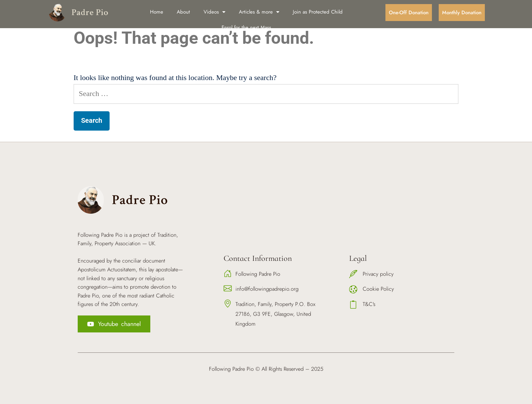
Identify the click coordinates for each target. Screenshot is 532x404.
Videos (214, 12)
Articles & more (259, 12)
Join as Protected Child (318, 12)
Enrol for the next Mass (246, 27)
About (183, 12)
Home (157, 12)
